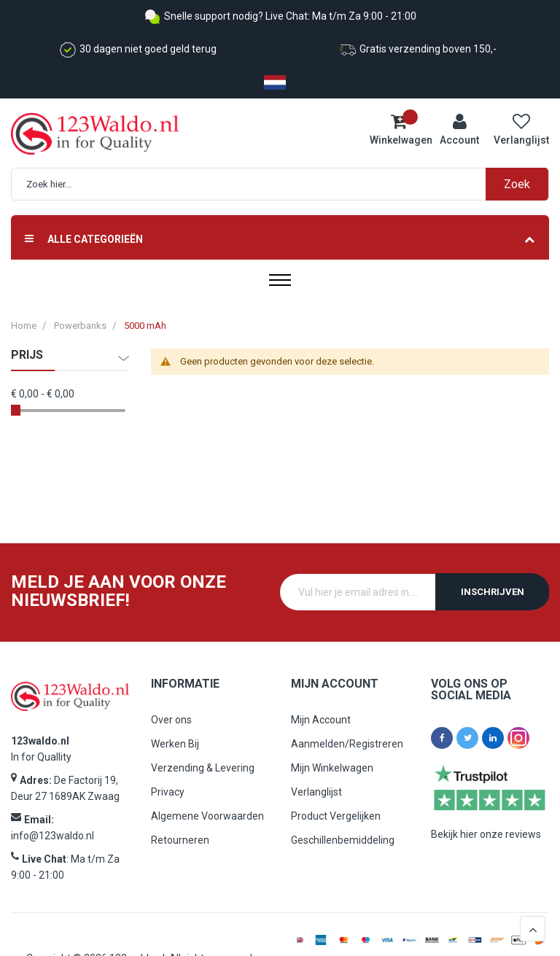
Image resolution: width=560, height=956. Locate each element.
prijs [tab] (27, 355)
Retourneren (180, 840)
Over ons (171, 720)
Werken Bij (175, 744)
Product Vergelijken (336, 816)
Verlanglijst (316, 792)
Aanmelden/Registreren (347, 744)
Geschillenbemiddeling (343, 840)
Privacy (168, 792)
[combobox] (287, 184)
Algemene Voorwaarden (207, 816)
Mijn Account (321, 720)
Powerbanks (80, 326)
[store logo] (73, 134)
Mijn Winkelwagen (332, 768)
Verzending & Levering (203, 768)
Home (24, 326)
